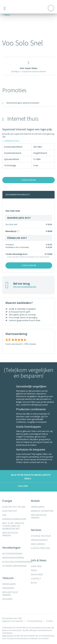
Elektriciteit (10, 511)
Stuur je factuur (41, 536)
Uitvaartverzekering (14, 566)
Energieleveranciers (14, 519)
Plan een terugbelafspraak (25, 287)
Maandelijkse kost (19, 218)
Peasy (34, 570)
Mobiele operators (42, 511)
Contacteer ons (40, 548)
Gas (4, 515)
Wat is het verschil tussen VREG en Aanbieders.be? (13, 526)
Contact (36, 579)
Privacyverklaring (35, 621)
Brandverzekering (13, 558)
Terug (6, 15)
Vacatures (37, 575)
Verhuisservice (39, 540)
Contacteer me (28, 180)
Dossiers (7, 599)
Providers (8, 588)
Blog (34, 583)
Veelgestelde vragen (10, 534)
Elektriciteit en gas (14, 507)
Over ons (36, 566)
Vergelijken (9, 584)
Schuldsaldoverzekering (17, 562)
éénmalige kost (17, 238)
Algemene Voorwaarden (13, 621)
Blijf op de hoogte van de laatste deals (28, 476)
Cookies (50, 621)
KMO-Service (38, 544)
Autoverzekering (12, 554)
